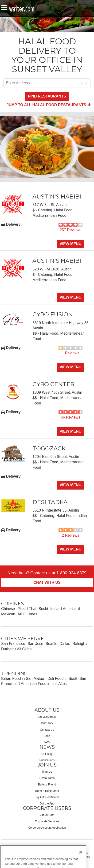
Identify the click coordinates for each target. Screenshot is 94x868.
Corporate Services (47, 821)
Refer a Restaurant (47, 791)
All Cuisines (27, 614)
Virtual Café (47, 815)
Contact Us (47, 730)
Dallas (65, 644)
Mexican (8, 614)
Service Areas (47, 717)
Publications (47, 760)
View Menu (70, 244)
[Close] (81, 861)
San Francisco (13, 644)
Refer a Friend (47, 785)
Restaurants (47, 778)
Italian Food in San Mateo (23, 679)
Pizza (22, 609)
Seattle (51, 644)
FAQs (47, 742)
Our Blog (47, 754)
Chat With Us (47, 582)
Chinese (8, 609)
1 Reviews (70, 353)
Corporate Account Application (47, 828)
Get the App (47, 804)
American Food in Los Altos (44, 684)
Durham (8, 649)
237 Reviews (70, 230)
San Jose (35, 644)
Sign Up (47, 772)
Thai (33, 609)
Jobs (47, 736)
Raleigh (79, 644)
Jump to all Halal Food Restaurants (49, 105)
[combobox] (7, 83)
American (71, 609)
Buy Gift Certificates (47, 797)
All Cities (24, 649)
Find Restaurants (47, 96)
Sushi (43, 609)
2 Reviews (70, 535)
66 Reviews (71, 417)
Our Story (47, 723)
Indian (55, 609)
